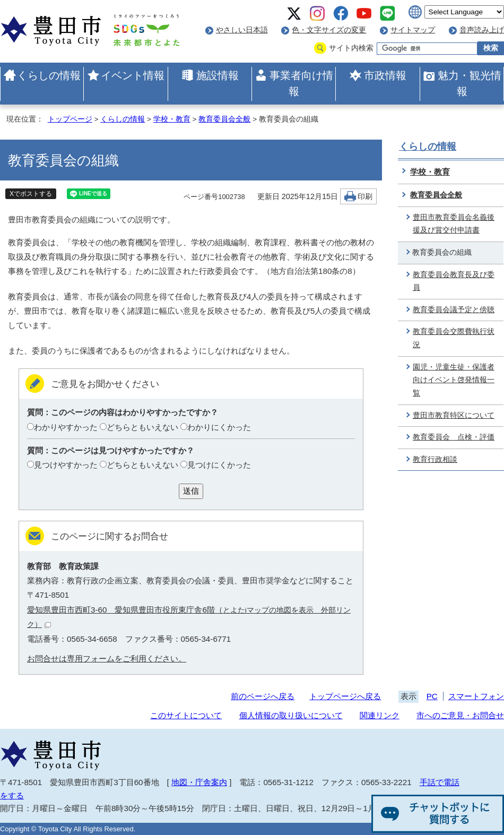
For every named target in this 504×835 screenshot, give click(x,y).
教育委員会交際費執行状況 (454, 338)
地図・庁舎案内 (199, 782)
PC (432, 696)
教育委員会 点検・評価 (454, 437)
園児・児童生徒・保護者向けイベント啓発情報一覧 (454, 380)
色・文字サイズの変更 (329, 30)
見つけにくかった (219, 465)
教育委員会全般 (224, 119)
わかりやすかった (66, 427)
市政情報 (385, 75)
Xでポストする (31, 194)
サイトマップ (413, 30)
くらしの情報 (49, 75)
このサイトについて (186, 715)
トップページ (70, 119)
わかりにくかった (219, 427)
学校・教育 (172, 119)
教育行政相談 (435, 459)
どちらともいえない (142, 427)
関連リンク (380, 715)
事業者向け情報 (301, 83)
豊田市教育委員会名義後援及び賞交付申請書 (454, 224)
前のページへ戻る (263, 696)
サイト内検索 (351, 48)
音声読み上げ (482, 30)
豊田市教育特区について (454, 415)
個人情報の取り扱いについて (291, 715)
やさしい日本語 (242, 30)
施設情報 (218, 75)
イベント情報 (133, 75)
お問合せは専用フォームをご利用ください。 (107, 658)
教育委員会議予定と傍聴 (454, 310)
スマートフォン (476, 696)
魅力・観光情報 (470, 83)
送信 (191, 491)
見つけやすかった (66, 465)
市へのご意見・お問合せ (460, 715)
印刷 (365, 197)
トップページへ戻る (345, 696)
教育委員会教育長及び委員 (454, 281)
